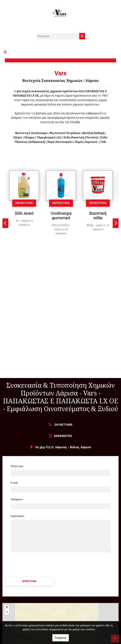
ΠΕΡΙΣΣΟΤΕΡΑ (24, 203)
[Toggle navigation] (5, 52)
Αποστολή (29, 581)
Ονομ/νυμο (17, 466)
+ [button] (7, 607)
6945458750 (63, 436)
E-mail (14, 483)
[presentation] (29, 565)
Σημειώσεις (17, 516)
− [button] (7, 612)
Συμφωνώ (61, 638)
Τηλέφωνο (17, 499)
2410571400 (63, 425)
